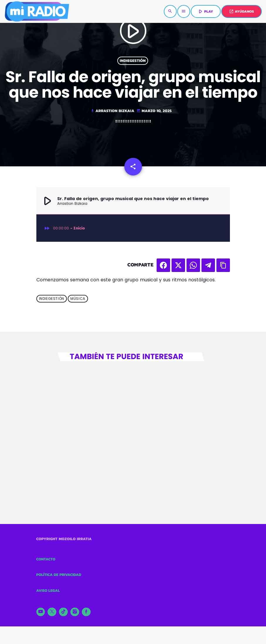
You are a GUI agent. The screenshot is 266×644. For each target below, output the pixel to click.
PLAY (205, 11)
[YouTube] (41, 612)
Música (78, 299)
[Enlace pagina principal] (37, 11)
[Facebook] (86, 612)
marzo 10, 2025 (154, 111)
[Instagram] (75, 612)
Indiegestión (133, 61)
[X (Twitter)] (52, 612)
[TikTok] (63, 612)
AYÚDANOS (242, 11)
